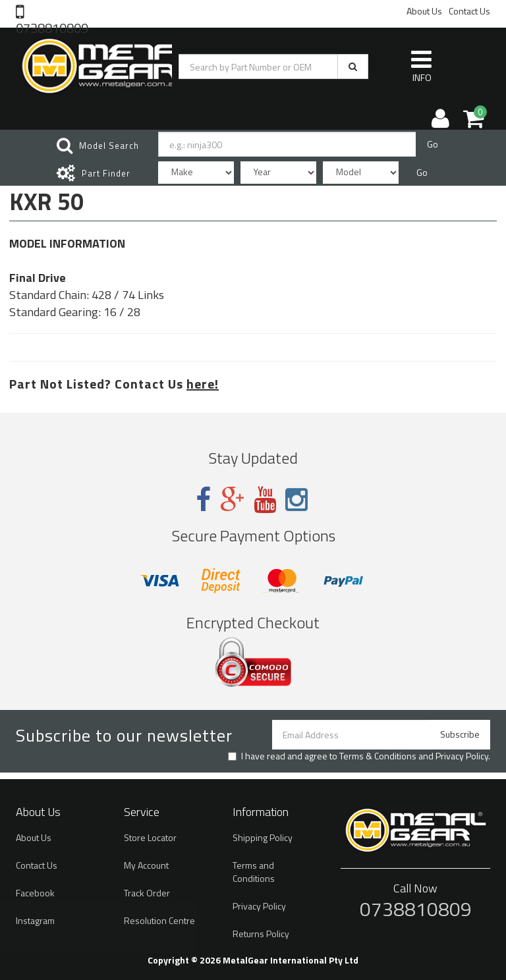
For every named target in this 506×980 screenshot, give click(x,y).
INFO (421, 66)
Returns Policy (261, 934)
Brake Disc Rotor (82, 928)
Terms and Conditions (254, 872)
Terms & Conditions (378, 756)
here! (203, 384)
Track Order (147, 893)
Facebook (35, 893)
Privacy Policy (462, 756)
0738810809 (52, 27)
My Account (146, 865)
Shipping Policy (263, 837)
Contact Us (469, 11)
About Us (424, 11)
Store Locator (150, 837)
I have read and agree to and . (359, 756)
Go (433, 144)
